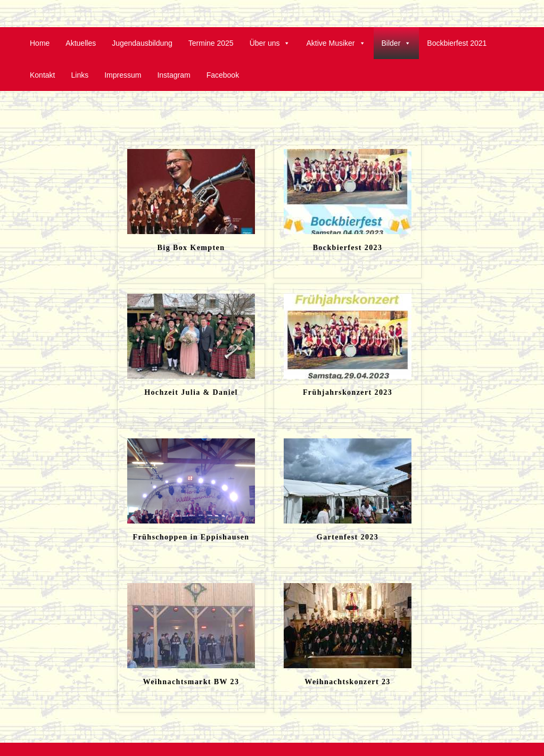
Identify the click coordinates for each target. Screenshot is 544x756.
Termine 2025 (211, 43)
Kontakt (42, 75)
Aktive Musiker (336, 43)
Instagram (174, 75)
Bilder (397, 43)
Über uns (270, 43)
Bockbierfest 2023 (348, 248)
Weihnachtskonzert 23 (347, 682)
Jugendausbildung (142, 43)
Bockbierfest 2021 (457, 43)
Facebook (223, 75)
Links (80, 75)
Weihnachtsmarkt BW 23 (191, 682)
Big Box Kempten (191, 248)
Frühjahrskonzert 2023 (348, 392)
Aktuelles (81, 43)
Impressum (123, 75)
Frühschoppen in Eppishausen (191, 537)
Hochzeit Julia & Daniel (191, 392)
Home (40, 43)
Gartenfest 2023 (348, 537)
